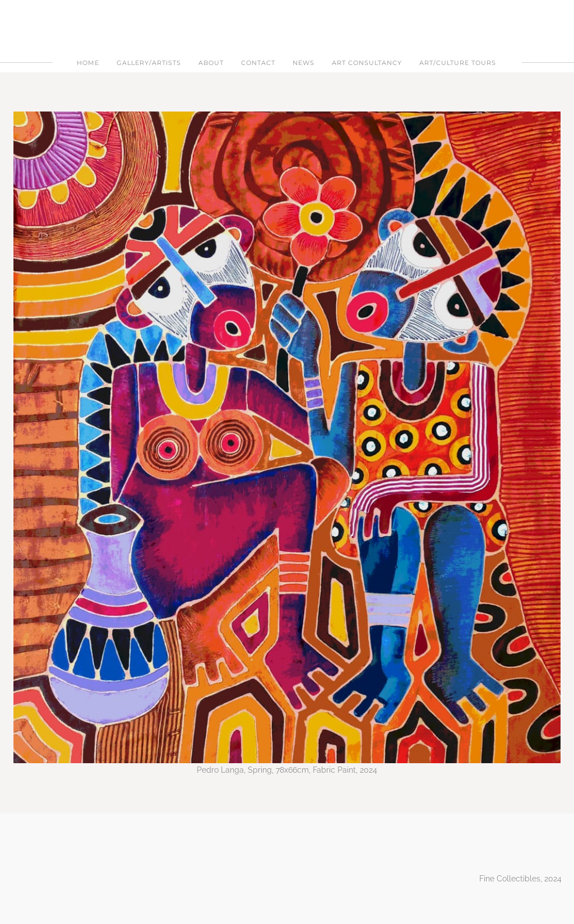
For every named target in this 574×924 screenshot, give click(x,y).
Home (88, 63)
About (211, 63)
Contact (258, 63)
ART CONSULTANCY (367, 63)
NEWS (304, 63)
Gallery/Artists (149, 63)
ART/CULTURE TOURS (458, 63)
